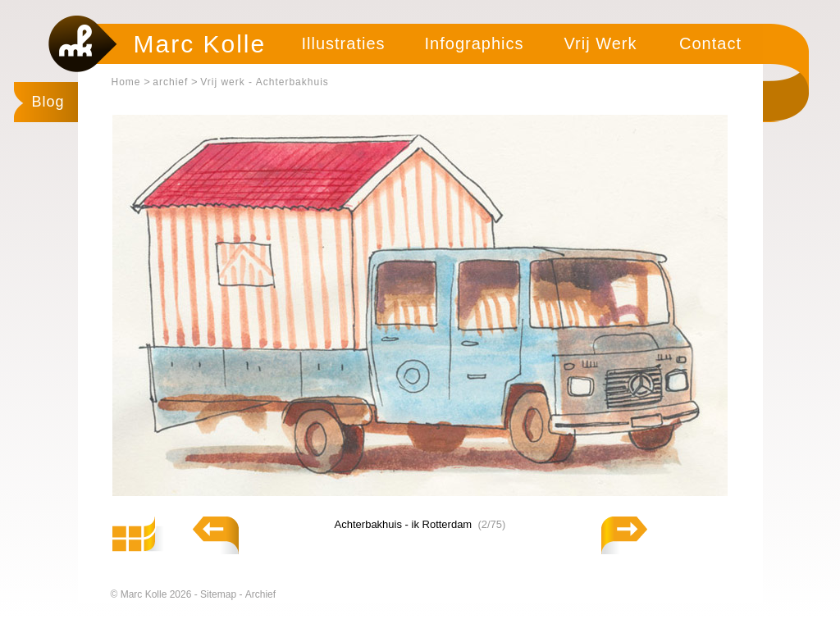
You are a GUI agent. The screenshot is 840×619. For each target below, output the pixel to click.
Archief (260, 594)
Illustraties (343, 43)
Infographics (475, 43)
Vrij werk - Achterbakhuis (265, 82)
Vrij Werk (601, 43)
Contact (710, 43)
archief (170, 82)
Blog (48, 102)
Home (126, 82)
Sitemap (219, 594)
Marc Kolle (200, 44)
